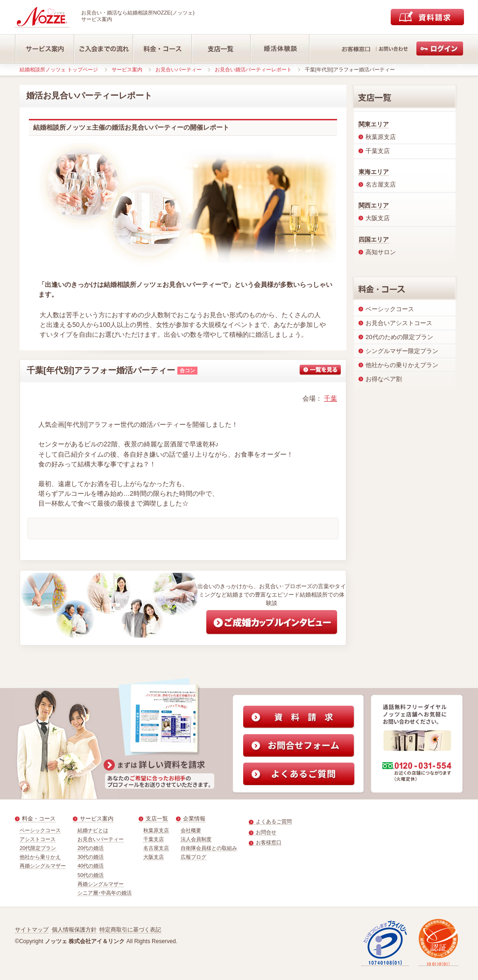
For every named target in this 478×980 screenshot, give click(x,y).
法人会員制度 (196, 839)
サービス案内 (127, 70)
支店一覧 (157, 819)
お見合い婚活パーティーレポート (253, 70)
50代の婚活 (91, 875)
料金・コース (39, 819)
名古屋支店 (156, 848)
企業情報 (194, 819)
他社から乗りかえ (40, 857)
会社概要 (191, 830)
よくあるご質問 (274, 821)
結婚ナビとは (93, 830)
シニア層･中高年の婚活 (105, 893)
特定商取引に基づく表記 (130, 930)
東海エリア (374, 172)
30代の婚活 (91, 857)
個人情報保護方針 (74, 930)
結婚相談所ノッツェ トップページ (59, 70)
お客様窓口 (269, 842)
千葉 (330, 398)
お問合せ (266, 832)
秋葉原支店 (156, 830)
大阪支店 (154, 857)
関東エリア (374, 124)
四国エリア (374, 240)
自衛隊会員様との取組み (209, 848)
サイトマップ (32, 930)
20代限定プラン (38, 848)
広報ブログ (193, 857)
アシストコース (38, 839)
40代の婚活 (91, 866)
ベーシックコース (40, 830)
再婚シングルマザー (43, 866)
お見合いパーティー (179, 70)
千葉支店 (154, 839)
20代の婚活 (91, 848)
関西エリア (374, 205)
